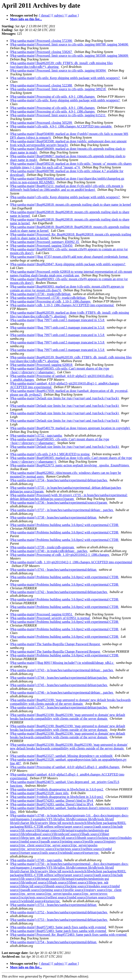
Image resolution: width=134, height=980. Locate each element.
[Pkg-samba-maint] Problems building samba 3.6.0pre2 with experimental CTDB (65, 525)
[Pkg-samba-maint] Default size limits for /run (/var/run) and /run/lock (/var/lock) (65, 398)
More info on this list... (26, 19)
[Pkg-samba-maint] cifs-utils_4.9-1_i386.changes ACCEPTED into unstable (61, 126)
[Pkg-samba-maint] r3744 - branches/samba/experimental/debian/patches (59, 678)
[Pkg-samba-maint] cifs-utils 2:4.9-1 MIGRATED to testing (50, 454)
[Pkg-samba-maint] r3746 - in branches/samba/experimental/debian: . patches (62, 692)
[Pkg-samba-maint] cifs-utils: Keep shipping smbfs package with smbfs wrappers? (65, 78)
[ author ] (73, 15)
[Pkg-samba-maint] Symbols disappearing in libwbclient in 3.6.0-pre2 (57, 789)
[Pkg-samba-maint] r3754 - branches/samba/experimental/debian (53, 942)
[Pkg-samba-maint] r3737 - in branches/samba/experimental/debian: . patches (62, 510)
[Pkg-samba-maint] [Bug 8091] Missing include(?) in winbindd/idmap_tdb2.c (62, 663)
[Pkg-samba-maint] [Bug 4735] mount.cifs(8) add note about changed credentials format (69, 257)
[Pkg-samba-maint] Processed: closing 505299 (41, 123)
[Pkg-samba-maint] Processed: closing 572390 (41, 41)
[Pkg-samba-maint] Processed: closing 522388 (41, 85)
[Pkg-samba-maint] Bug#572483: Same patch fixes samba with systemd (58, 927)
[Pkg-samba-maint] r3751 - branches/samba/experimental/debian (53, 905)
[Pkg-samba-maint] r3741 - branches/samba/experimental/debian (53, 570)
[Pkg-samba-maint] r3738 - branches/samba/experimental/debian (53, 517)
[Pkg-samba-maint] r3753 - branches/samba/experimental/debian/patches (59, 920)
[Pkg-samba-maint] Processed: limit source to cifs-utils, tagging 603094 (58, 70)
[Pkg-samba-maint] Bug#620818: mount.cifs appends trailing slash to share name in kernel (71, 205)
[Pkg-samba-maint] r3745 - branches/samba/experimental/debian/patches (59, 685)
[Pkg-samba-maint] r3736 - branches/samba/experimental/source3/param (59, 503)
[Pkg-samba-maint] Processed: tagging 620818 (42, 365)
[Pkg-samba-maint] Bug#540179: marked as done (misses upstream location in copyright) (70, 428)
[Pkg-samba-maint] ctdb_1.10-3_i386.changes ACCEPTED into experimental (62, 305)
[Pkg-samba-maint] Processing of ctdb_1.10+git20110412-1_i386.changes (60, 555)
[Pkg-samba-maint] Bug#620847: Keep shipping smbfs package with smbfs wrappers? (68, 264)
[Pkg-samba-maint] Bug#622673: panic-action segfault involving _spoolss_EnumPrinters (70, 465)
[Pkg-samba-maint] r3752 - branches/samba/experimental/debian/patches (59, 912)
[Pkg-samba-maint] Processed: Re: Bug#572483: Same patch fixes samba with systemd (69, 935)
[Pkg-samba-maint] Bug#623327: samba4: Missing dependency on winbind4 (61, 756)
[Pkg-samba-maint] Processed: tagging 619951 (42, 614)
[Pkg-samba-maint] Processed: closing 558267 (41, 52)
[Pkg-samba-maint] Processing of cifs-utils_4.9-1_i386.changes (53, 97)
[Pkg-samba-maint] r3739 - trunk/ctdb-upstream (42, 547)
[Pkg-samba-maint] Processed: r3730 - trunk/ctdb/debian (48, 298)
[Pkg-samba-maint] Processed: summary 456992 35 (45, 242)
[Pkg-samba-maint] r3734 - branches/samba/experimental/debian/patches (59, 480)
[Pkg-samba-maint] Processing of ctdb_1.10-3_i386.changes (51, 301)
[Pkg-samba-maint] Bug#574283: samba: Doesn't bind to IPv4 (52, 800)
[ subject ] (59, 15)
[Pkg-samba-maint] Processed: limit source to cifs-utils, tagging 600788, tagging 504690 (69, 44)
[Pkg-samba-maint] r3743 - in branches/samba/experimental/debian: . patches (62, 670)
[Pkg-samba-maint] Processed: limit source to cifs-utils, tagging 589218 (58, 89)
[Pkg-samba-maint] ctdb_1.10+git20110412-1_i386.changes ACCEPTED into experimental (71, 562)
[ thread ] (45, 15)
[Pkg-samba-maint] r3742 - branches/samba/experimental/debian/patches (59, 592)
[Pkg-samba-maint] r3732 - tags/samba (36, 435)
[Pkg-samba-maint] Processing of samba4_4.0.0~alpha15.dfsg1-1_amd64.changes (65, 767)
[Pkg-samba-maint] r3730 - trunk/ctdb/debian (41, 294)
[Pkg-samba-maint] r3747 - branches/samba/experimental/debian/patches (59, 707)
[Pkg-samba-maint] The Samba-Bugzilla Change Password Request (55, 644)
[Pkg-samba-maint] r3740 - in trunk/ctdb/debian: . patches (49, 551)
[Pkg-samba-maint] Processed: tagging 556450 (42, 246)
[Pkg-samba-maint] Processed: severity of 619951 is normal (50, 618)
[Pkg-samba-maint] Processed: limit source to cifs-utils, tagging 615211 (58, 115)
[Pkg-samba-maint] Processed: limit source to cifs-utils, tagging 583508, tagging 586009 (69, 56)
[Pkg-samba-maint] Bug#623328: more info (40, 793)
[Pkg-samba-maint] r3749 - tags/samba (36, 860)
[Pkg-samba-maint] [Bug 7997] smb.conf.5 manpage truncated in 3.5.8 (58, 320)
